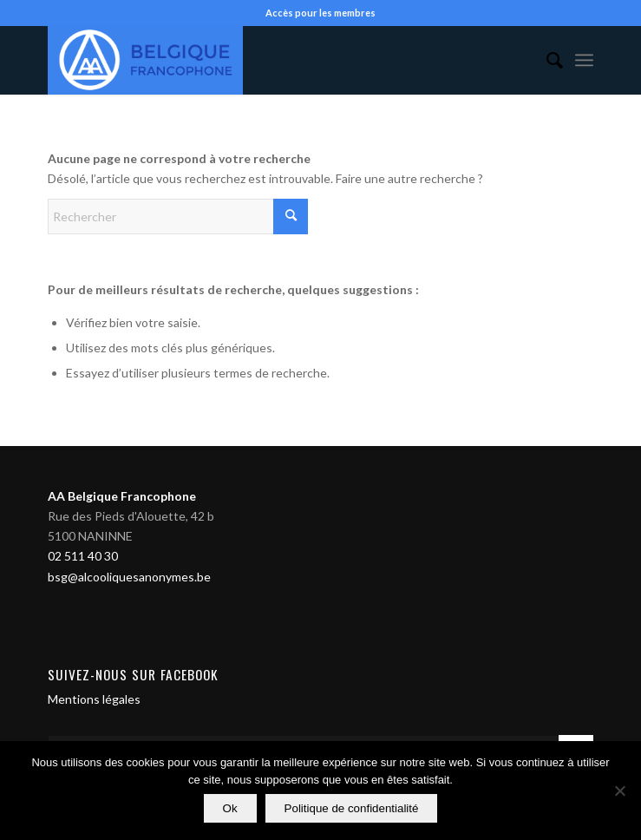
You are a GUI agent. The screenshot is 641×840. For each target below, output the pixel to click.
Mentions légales (94, 699)
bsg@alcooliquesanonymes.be (129, 577)
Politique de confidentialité (352, 808)
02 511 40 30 (83, 556)
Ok (230, 808)
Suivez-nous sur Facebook (133, 674)
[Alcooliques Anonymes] (266, 60)
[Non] (619, 791)
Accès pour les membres (320, 13)
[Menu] (584, 60)
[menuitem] (546, 60)
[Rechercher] (546, 60)
